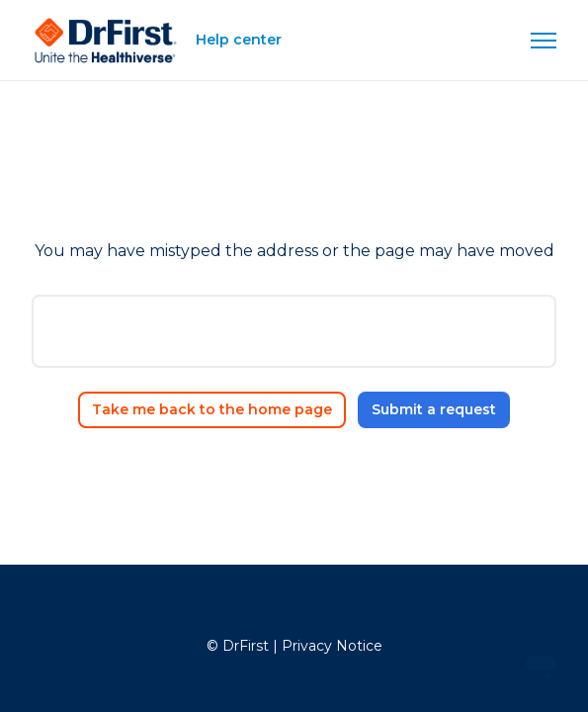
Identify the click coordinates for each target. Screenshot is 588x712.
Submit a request (434, 409)
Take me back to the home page (212, 409)
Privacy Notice (332, 646)
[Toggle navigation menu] (544, 41)
